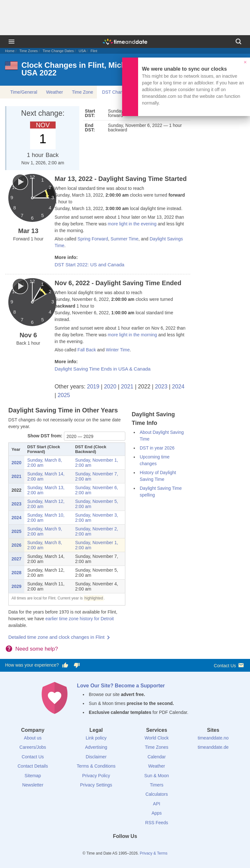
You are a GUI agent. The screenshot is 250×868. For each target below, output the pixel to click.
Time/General (24, 92)
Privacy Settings (96, 785)
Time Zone (82, 92)
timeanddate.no (213, 738)
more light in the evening (132, 224)
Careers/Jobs (33, 747)
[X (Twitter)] (114, 848)
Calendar (156, 757)
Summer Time (125, 239)
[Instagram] (136, 848)
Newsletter (33, 785)
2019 (93, 387)
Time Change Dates (58, 51)
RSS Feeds (157, 823)
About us (33, 738)
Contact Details (33, 766)
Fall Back (87, 350)
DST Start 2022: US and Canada (90, 265)
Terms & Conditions (96, 766)
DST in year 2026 (157, 448)
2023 (161, 387)
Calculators (157, 794)
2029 (16, 586)
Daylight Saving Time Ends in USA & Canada (103, 369)
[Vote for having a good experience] (65, 665)
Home (10, 51)
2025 (64, 395)
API (157, 804)
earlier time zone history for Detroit (80, 619)
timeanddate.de (213, 747)
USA (82, 51)
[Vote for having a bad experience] (77, 665)
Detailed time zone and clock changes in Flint (56, 637)
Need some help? (37, 649)
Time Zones (28, 51)
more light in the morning (132, 335)
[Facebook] (103, 848)
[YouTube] (147, 848)
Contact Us (229, 665)
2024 (178, 387)
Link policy (96, 738)
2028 (16, 573)
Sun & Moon (156, 776)
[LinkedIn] (125, 848)
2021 (127, 387)
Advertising (96, 747)
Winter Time (118, 350)
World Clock (156, 738)
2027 (16, 559)
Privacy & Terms (153, 853)
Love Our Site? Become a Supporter (121, 686)
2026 (16, 545)
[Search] (238, 42)
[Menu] (12, 42)
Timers (157, 785)
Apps (157, 813)
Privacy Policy (96, 776)
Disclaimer (96, 757)
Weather (55, 92)
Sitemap (33, 776)
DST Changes (116, 92)
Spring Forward (93, 239)
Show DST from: (45, 436)
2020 (110, 387)
